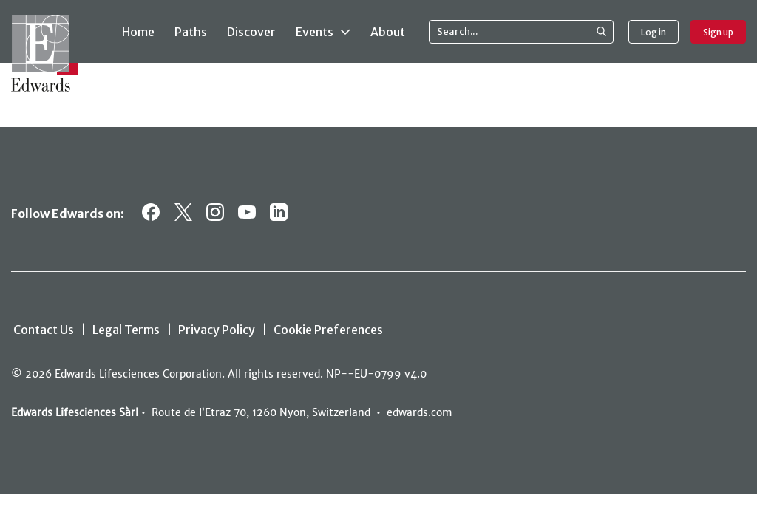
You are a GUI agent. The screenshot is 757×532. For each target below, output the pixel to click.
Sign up (718, 32)
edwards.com (419, 412)
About (388, 32)
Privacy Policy (217, 330)
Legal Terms (126, 330)
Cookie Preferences (328, 330)
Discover (251, 32)
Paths (191, 32)
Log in (654, 32)
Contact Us (44, 330)
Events (323, 31)
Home (138, 32)
